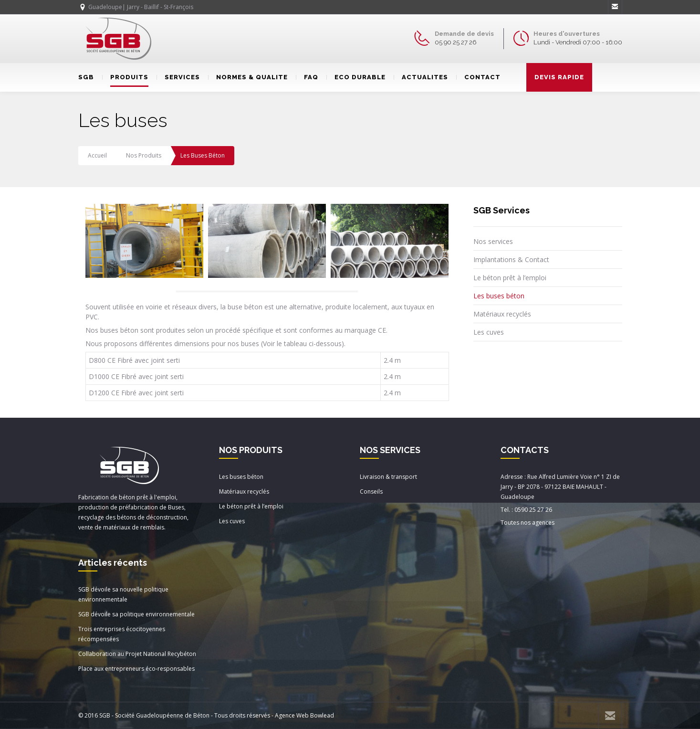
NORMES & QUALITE (248, 77)
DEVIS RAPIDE (559, 77)
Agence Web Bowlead (304, 715)
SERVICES (178, 77)
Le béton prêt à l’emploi (510, 278)
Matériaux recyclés (502, 314)
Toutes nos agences (528, 523)
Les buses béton (499, 296)
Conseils (371, 491)
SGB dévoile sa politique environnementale (136, 614)
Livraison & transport (388, 477)
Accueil (97, 155)
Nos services (493, 241)
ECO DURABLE (356, 77)
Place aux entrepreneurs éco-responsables (136, 669)
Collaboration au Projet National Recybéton (137, 654)
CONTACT (478, 77)
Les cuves (489, 332)
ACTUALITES (421, 77)
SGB (86, 77)
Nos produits (144, 155)
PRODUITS (125, 77)
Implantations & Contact (511, 259)
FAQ (307, 77)
